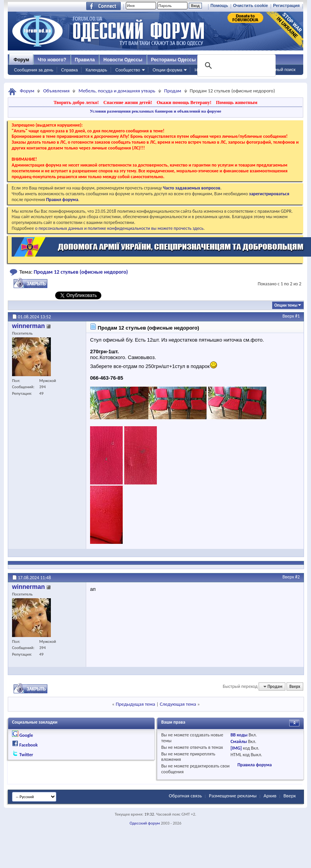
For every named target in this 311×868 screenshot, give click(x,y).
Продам (173, 91)
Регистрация (286, 5)
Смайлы (239, 741)
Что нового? (52, 60)
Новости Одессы (123, 60)
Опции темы (286, 305)
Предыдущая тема (136, 704)
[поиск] (236, 66)
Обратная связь (185, 796)
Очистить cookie (250, 5)
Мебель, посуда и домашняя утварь (117, 91)
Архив (270, 796)
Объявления (56, 91)
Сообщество (128, 70)
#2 (297, 577)
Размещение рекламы (233, 796)
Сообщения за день (34, 70)
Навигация (205, 70)
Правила (85, 60)
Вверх (288, 316)
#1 (297, 316)
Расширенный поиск (275, 69)
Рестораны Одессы (174, 60)
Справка (69, 70)
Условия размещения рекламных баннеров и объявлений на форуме (155, 111)
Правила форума (254, 765)
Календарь (96, 70)
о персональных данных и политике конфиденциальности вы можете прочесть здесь (119, 228)
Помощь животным (237, 102)
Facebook (29, 745)
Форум (21, 60)
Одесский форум (145, 823)
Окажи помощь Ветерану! (184, 102)
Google (26, 735)
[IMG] (236, 748)
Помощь (219, 5)
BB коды (239, 735)
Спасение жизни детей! (128, 102)
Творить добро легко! (76, 102)
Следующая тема (178, 704)
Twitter (26, 755)
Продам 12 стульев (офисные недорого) (81, 272)
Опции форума (167, 70)
